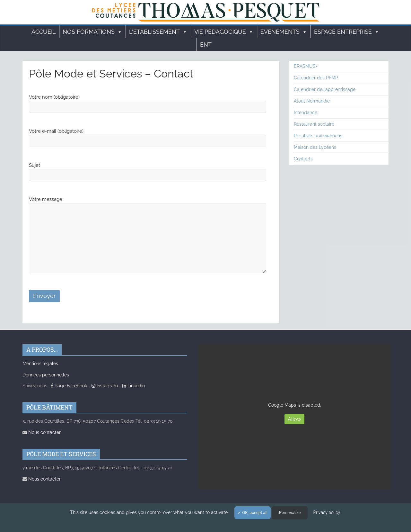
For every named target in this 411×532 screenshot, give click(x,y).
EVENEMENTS (284, 32)
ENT (206, 45)
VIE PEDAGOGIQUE (224, 32)
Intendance (306, 113)
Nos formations (92, 32)
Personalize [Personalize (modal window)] (290, 513)
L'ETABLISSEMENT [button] (158, 32)
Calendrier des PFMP (316, 78)
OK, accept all (253, 513)
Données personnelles (46, 375)
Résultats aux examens (318, 136)
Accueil (44, 32)
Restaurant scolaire (314, 124)
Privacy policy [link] (327, 512)
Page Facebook (69, 386)
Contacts (303, 159)
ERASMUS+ (306, 66)
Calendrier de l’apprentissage (325, 89)
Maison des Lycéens (315, 147)
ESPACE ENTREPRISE (347, 32)
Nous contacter (42, 432)
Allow (294, 419)
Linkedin (134, 386)
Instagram (105, 386)
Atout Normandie (312, 101)
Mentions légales (40, 364)
